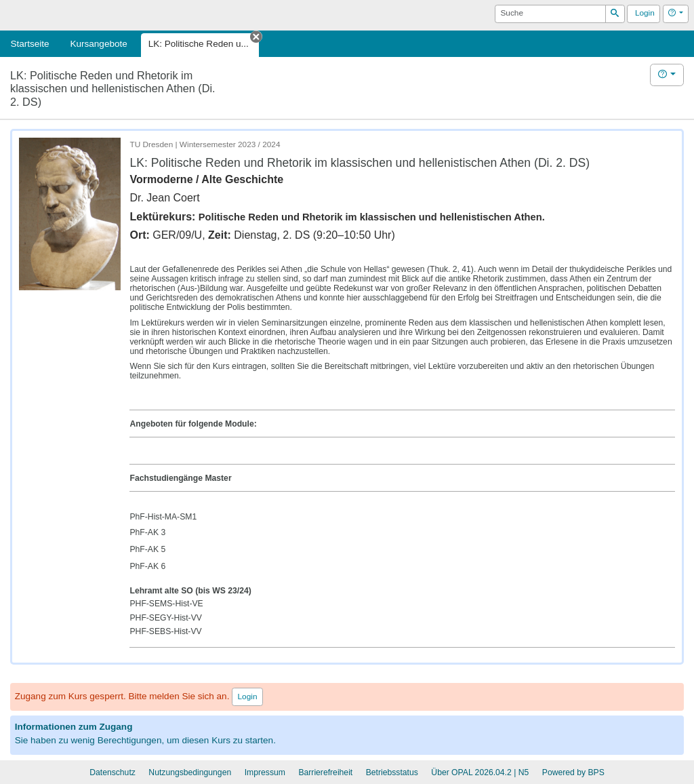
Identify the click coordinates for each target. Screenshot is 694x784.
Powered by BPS (573, 772)
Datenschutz (113, 772)
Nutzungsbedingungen (190, 772)
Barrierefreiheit (325, 772)
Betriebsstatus (392, 772)
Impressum (265, 772)
